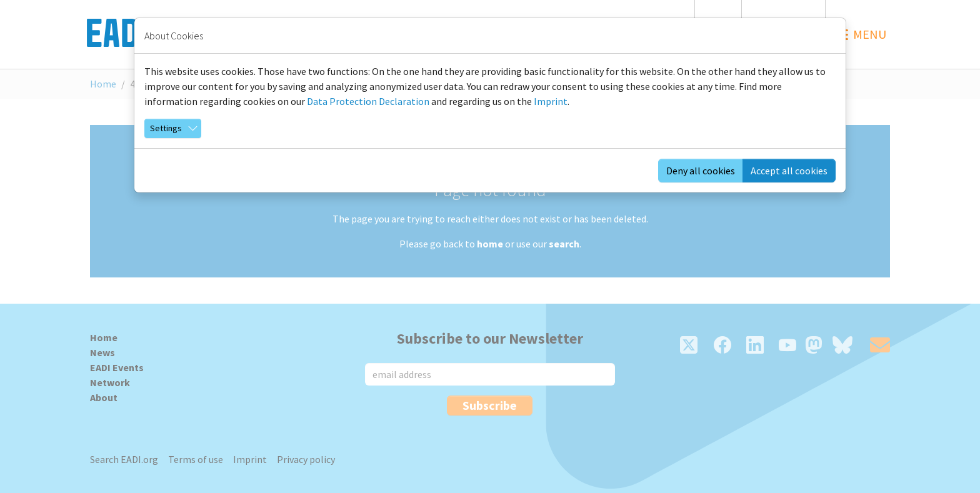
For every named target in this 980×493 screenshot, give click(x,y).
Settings (166, 128)
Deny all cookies (701, 171)
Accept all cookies (789, 171)
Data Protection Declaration (368, 101)
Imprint (551, 101)
